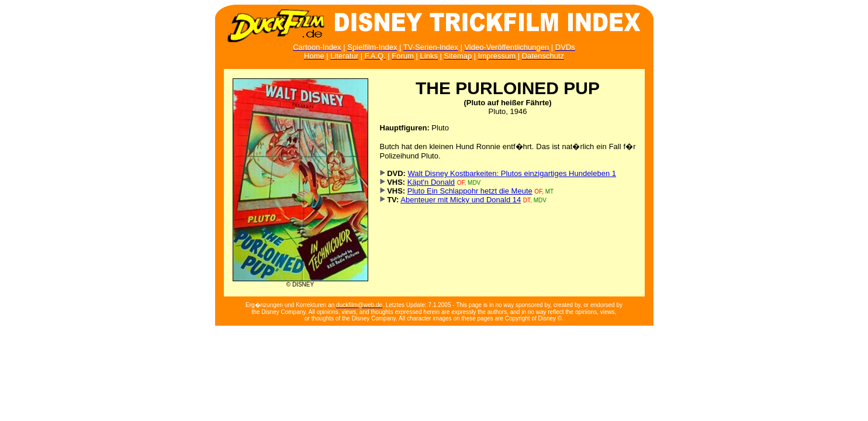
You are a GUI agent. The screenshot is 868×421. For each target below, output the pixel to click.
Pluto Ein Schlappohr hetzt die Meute (470, 191)
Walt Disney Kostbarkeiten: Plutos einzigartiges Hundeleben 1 (512, 173)
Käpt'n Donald (431, 182)
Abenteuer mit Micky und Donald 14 (461, 200)
